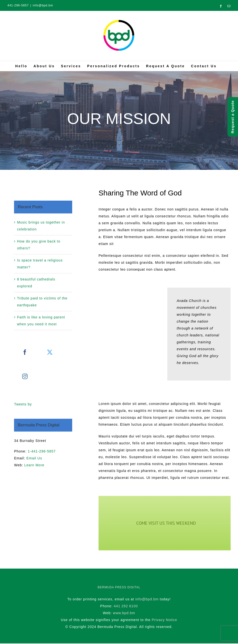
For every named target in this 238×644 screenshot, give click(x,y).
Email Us (34, 458)
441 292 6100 (126, 606)
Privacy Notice (164, 620)
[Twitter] (50, 352)
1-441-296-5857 (42, 451)
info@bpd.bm (43, 5)
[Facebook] (25, 352)
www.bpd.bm (124, 613)
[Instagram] (25, 376)
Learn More (34, 465)
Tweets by (23, 404)
